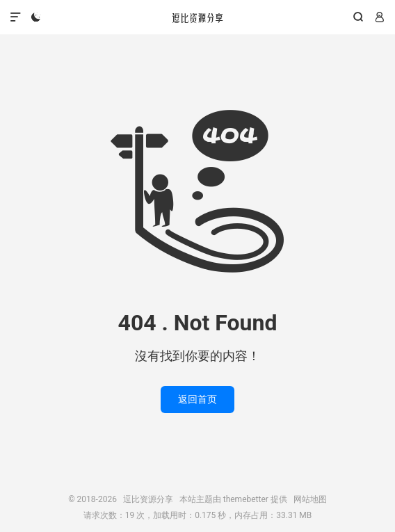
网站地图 (310, 499)
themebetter (246, 499)
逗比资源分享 (197, 17)
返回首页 (197, 399)
